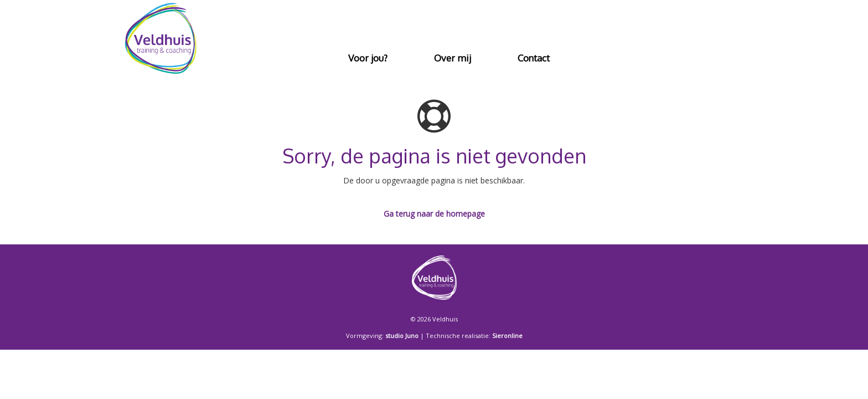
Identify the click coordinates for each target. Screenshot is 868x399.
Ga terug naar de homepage (434, 214)
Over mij (453, 58)
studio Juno (402, 336)
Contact (534, 58)
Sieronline (507, 336)
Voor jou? (368, 58)
